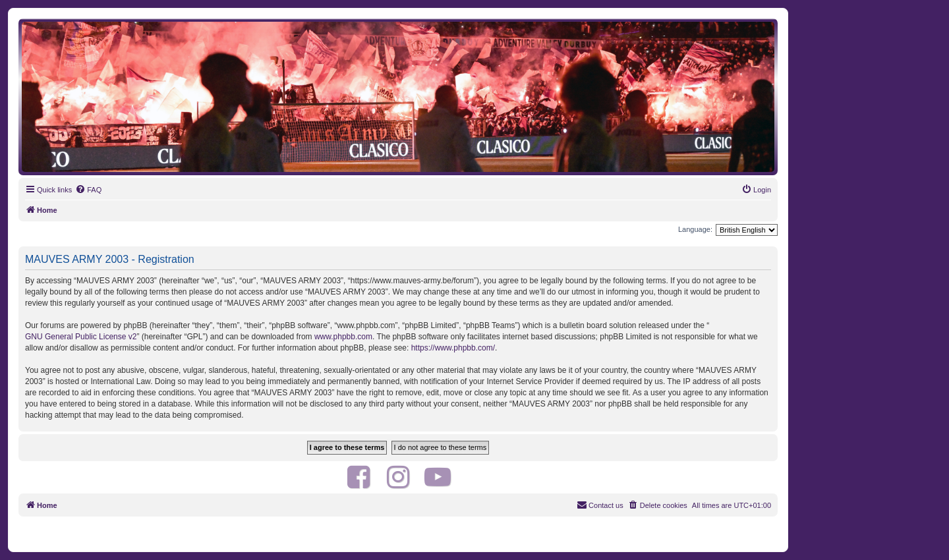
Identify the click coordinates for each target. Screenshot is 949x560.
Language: (695, 229)
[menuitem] (88, 190)
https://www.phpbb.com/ (453, 348)
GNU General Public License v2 (81, 337)
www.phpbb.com (343, 337)
